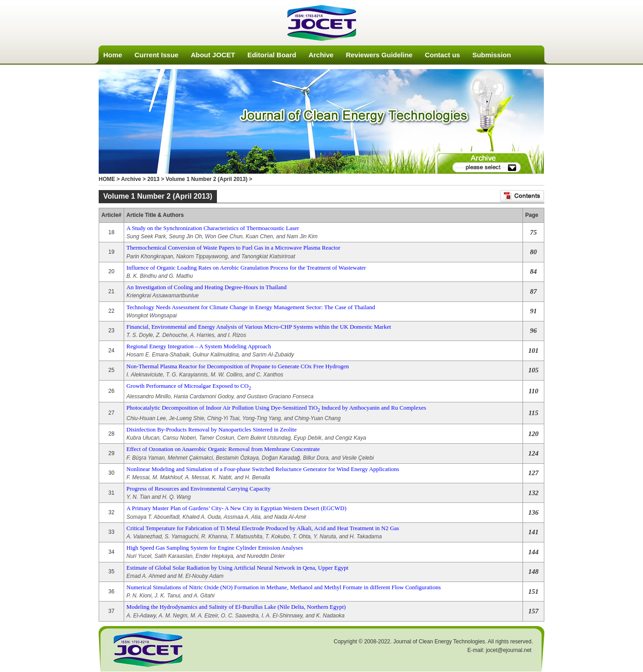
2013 (153, 179)
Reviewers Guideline (379, 55)
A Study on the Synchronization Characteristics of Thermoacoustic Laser (213, 228)
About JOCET (213, 55)
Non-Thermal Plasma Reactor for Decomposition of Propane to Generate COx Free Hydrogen (238, 366)
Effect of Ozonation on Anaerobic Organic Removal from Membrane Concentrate (223, 449)
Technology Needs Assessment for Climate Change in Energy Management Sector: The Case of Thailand (251, 307)
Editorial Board (272, 55)
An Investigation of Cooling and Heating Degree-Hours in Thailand (206, 287)
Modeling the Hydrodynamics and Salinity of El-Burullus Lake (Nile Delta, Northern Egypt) (236, 607)
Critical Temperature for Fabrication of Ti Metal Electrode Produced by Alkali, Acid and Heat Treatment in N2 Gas (263, 528)
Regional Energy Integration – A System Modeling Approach (199, 346)
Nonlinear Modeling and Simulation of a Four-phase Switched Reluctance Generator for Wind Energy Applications (263, 469)
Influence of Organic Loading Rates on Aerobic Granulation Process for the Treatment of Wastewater (246, 268)
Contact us (442, 55)
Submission (492, 55)
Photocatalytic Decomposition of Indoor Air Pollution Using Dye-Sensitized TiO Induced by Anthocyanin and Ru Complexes (276, 408)
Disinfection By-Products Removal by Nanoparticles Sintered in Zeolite (211, 429)
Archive (321, 55)
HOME (107, 179)
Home (113, 55)
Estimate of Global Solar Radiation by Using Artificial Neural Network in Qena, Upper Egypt (237, 568)
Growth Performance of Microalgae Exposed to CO (189, 386)
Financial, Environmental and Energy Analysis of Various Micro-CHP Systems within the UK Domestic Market (259, 327)
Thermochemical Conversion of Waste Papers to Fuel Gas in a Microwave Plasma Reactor (233, 248)
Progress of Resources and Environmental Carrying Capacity (198, 489)
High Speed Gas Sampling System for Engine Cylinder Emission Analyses (215, 548)
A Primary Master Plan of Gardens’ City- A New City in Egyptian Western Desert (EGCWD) (236, 508)
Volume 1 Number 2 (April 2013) (206, 179)
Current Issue (157, 55)
